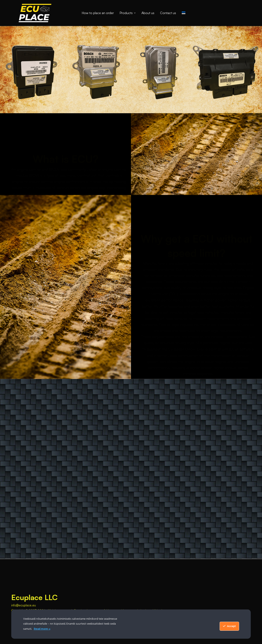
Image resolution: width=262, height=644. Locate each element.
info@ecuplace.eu (24, 605)
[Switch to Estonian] (184, 13)
